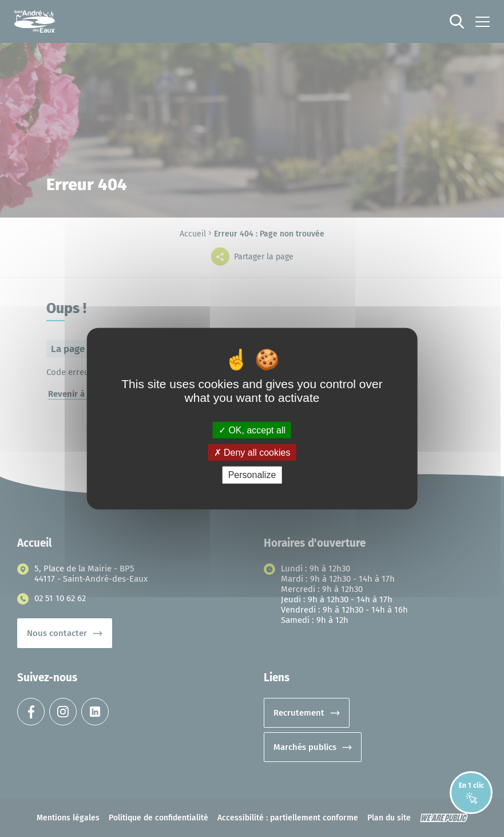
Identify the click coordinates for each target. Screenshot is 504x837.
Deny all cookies (252, 453)
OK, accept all (252, 430)
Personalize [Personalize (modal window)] (252, 475)
